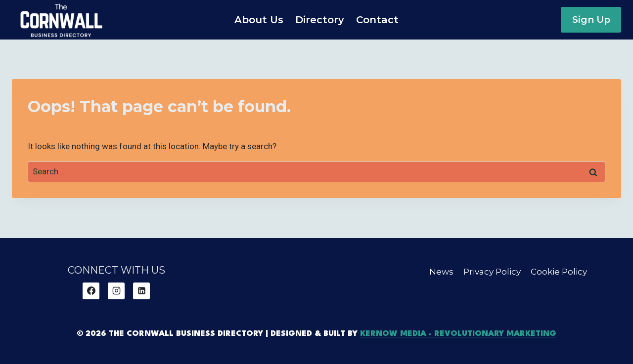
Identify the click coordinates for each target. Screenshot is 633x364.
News (441, 272)
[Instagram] (116, 291)
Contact (377, 20)
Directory (320, 20)
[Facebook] (91, 291)
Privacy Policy (492, 272)
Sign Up (591, 20)
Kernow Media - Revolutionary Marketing (458, 334)
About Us (259, 20)
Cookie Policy (559, 272)
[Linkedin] (141, 291)
